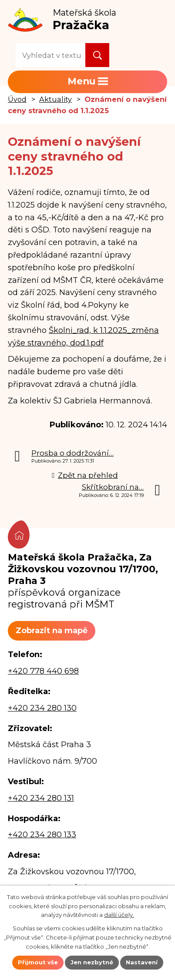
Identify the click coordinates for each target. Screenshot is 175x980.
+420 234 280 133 (42, 835)
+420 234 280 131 (41, 798)
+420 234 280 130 (42, 708)
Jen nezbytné (92, 962)
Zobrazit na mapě (52, 631)
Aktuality (56, 99)
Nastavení (142, 962)
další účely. (119, 915)
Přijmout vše (38, 962)
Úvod (17, 99)
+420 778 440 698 (43, 671)
